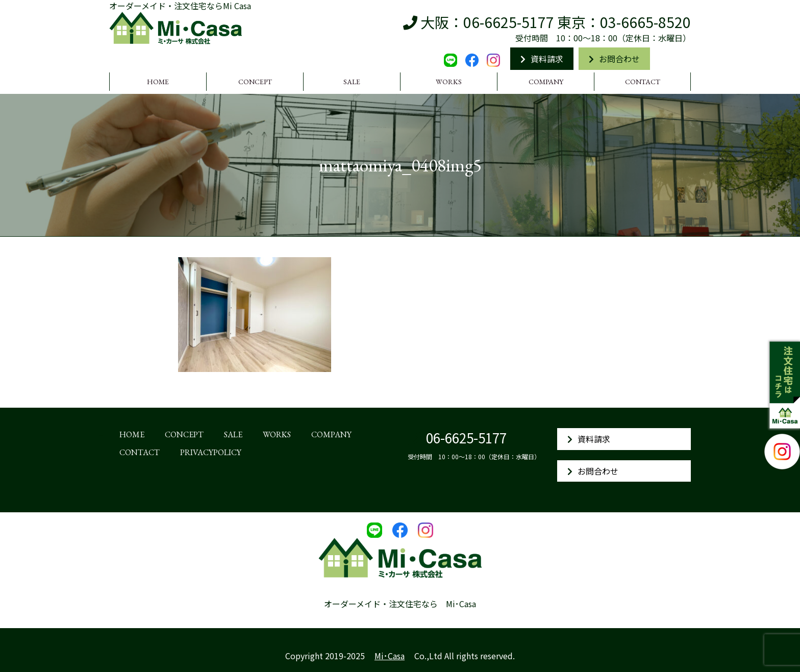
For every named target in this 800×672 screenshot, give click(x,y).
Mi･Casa (390, 656)
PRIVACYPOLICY (211, 452)
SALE (352, 82)
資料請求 (542, 59)
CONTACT (643, 82)
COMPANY (546, 82)
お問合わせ (614, 59)
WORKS (449, 82)
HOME (158, 82)
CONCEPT (255, 82)
